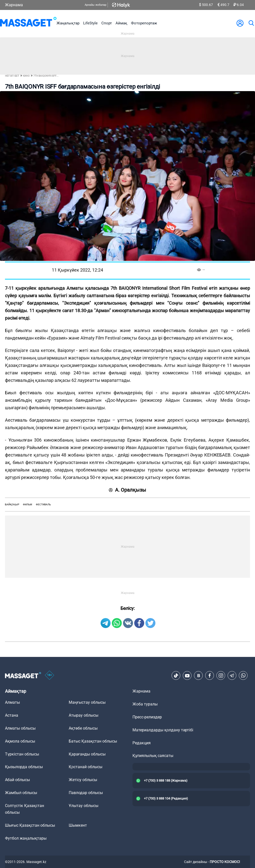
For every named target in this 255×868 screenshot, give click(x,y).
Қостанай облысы (86, 767)
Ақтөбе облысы (83, 728)
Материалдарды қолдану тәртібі (163, 730)
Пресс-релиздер (147, 717)
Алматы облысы (20, 728)
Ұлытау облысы (84, 806)
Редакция (142, 743)
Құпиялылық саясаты (153, 756)
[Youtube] (187, 676)
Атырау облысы (84, 715)
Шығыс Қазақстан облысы (30, 825)
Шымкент (78, 825)
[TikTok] (176, 676)
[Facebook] (210, 676)
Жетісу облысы (83, 780)
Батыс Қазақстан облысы (93, 741)
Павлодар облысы (86, 793)
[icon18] (50, 676)
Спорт (107, 23)
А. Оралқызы (127, 490)
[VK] (198, 676)
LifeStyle (90, 23)
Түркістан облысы (22, 754)
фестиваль (43, 504)
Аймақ (121, 23)
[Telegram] (232, 676)
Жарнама (14, 5)
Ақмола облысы (20, 741)
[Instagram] (221, 676)
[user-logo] (240, 23)
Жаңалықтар (68, 23)
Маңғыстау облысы (87, 702)
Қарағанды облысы (87, 754)
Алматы (12, 702)
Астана (12, 715)
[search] (251, 23)
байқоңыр (12, 504)
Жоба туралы (145, 704)
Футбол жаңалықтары (26, 838)
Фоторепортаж (144, 23)
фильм (28, 504)
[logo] (28, 23)
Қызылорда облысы (24, 767)
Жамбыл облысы (21, 793)
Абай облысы (17, 780)
